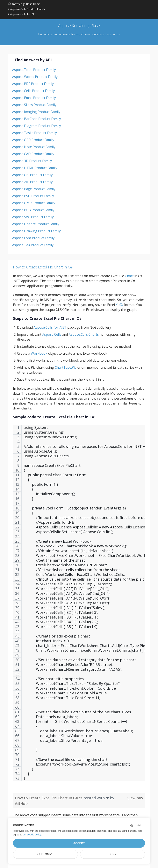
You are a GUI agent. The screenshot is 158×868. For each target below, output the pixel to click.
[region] (79, 605)
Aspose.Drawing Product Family (36, 231)
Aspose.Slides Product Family (34, 105)
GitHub (21, 803)
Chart (129, 276)
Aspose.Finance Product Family (36, 224)
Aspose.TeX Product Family (33, 245)
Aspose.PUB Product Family (33, 210)
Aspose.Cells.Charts (84, 334)
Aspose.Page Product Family (34, 189)
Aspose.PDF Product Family (33, 84)
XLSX (119, 305)
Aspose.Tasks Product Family (34, 133)
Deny (113, 854)
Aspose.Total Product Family (34, 70)
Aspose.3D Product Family (32, 161)
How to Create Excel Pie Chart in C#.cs (49, 798)
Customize (46, 854)
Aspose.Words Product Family (35, 77)
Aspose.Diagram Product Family (37, 126)
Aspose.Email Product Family (34, 98)
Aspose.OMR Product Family (34, 203)
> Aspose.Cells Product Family (27, 9)
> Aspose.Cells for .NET (22, 14)
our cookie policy (32, 835)
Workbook (39, 353)
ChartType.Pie (66, 367)
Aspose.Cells (52, 334)
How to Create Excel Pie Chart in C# (43, 267)
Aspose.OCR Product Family (33, 140)
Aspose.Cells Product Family (33, 91)
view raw (135, 798)
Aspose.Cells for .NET (50, 327)
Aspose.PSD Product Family (33, 196)
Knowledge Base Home (24, 4)
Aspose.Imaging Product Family (36, 112)
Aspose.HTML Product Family (35, 168)
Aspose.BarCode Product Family (37, 119)
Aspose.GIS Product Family (32, 175)
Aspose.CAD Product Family (33, 154)
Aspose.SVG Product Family (33, 217)
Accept (79, 843)
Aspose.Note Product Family (34, 147)
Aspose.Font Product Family (33, 238)
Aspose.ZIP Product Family (32, 182)
